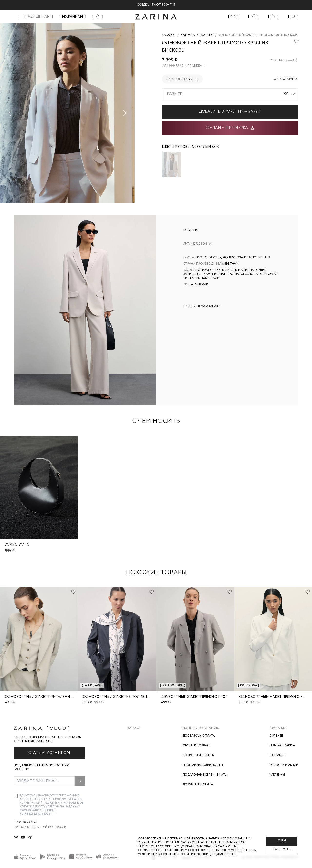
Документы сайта (198, 784)
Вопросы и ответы (199, 755)
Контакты (277, 755)
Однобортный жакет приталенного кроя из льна (54, 697)
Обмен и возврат (196, 745)
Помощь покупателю (201, 728)
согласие (33, 796)
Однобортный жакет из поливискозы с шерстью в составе (142, 697)
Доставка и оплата (199, 736)
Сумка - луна (17, 545)
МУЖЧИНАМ (72, 17)
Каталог (134, 728)
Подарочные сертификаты (205, 775)
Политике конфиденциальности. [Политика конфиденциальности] (208, 854)
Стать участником (49, 753)
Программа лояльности (203, 765)
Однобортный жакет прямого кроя (274, 697)
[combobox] (230, 94)
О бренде (276, 736)
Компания (277, 728)
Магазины (277, 775)
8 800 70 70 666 (25, 823)
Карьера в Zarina (282, 745)
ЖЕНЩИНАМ (39, 17)
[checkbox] (16, 796)
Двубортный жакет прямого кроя (194, 697)
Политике (49, 810)
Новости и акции (284, 765)
